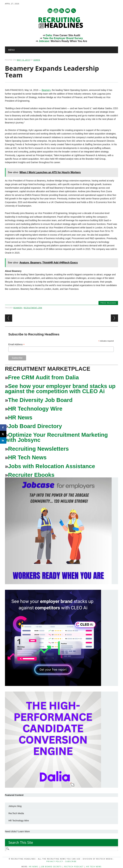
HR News (20, 417)
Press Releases (108, 303)
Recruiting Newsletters (38, 449)
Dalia (49, 35)
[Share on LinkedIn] (3, 440)
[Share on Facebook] (3, 428)
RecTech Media (16, 813)
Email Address (16, 344)
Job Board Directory (35, 426)
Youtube (56, 11)
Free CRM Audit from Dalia (43, 377)
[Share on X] (3, 434)
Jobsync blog (15, 806)
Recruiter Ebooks (31, 475)
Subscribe (71, 861)
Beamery (46, 90)
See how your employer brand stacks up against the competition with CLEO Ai (60, 389)
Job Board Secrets (51, 867)
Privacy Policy (55, 861)
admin (37, 60)
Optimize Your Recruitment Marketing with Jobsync (56, 437)
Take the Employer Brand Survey (63, 38)
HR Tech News (27, 457)
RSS (62, 11)
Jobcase (44, 41)
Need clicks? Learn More (17, 831)
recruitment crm (33, 308)
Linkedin (50, 11)
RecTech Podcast (74, 867)
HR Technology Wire (35, 409)
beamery (18, 308)
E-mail (68, 11)
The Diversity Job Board (40, 400)
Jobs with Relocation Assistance (51, 466)
